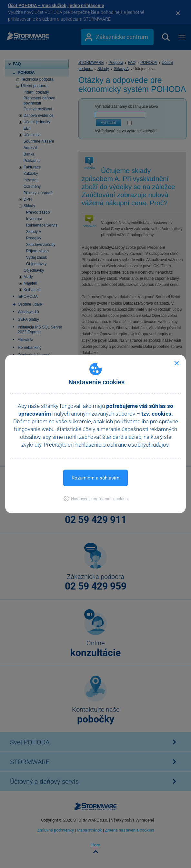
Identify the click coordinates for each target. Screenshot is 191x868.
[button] (96, 499)
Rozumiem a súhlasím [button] (95, 478)
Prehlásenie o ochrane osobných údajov (121, 445)
